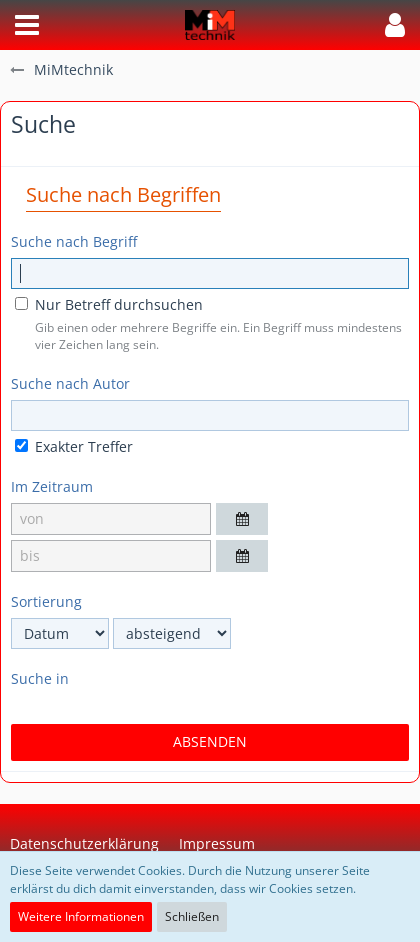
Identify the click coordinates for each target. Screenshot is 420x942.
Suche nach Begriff (74, 241)
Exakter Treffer (74, 446)
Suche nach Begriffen (123, 194)
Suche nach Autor (70, 383)
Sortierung (46, 601)
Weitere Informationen (81, 916)
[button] (27, 25)
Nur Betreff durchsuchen (109, 304)
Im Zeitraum (52, 486)
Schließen (192, 916)
